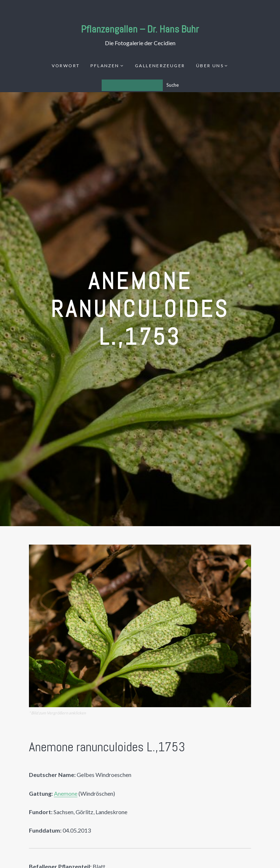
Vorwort (66, 66)
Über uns (210, 66)
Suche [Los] (173, 85)
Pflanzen (105, 66)
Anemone (66, 793)
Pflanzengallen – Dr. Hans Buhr (140, 29)
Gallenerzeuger (160, 66)
